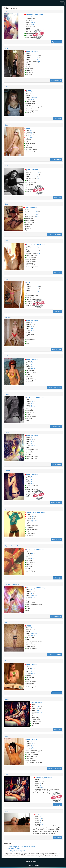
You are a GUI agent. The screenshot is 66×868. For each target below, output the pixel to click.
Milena (7, 432)
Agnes (7, 699)
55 (31, 21)
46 (36, 213)
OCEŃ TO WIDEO (32, 52)
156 (32, 668)
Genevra (8, 125)
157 (31, 132)
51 (32, 326)
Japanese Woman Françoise (14, 546)
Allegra (7, 811)
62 (32, 96)
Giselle (7, 204)
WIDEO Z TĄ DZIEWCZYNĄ (35, 15)
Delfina (7, 661)
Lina (6, 87)
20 (31, 130)
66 (31, 134)
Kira (6, 509)
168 (32, 478)
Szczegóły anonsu (56, 159)
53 (38, 57)
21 (38, 54)
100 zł (39, 178)
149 (32, 440)
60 (38, 175)
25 (38, 284)
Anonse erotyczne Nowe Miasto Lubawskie (21, 847)
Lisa (6, 736)
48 (32, 555)
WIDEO (29, 90)
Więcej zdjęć (58, 119)
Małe (32, 557)
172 (38, 173)
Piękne (33, 747)
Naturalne (34, 98)
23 (32, 514)
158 (41, 818)
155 (38, 55)
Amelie (7, 623)
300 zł (32, 24)
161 (32, 94)
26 (32, 438)
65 (32, 365)
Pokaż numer (57, 198)
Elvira (7, 166)
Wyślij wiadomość (56, 80)
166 (32, 19)
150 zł (33, 445)
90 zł (38, 254)
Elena (7, 241)
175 (32, 363)
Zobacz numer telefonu (55, 234)
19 (31, 17)
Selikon (33, 22)
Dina (6, 12)
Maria (7, 48)
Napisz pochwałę (56, 42)
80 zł (32, 99)
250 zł (33, 369)
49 (32, 480)
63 (32, 670)
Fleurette (8, 471)
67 (32, 745)
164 (32, 325)
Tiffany (7, 279)
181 (38, 248)
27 (36, 209)
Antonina (8, 317)
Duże (39, 710)
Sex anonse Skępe (14, 849)
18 (38, 171)
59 (38, 250)
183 (38, 706)
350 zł (33, 407)
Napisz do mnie (57, 464)
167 (41, 782)
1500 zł (40, 712)
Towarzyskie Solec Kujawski (17, 851)
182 (37, 211)
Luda (6, 356)
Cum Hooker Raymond (12, 584)
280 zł (39, 61)
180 (32, 401)
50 (38, 708)
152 (32, 553)
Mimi (6, 774)
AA (32, 328)
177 (38, 286)
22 (32, 92)
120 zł (32, 138)
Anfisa (7, 394)
